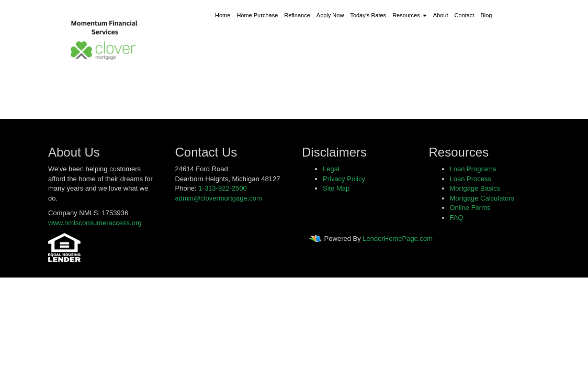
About (441, 15)
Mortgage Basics (475, 188)
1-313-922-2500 (223, 188)
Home (223, 15)
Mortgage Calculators (482, 198)
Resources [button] (410, 15)
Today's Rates (368, 15)
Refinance (297, 15)
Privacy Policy (344, 179)
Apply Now (330, 15)
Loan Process (471, 179)
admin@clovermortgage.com (219, 198)
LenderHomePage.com (398, 239)
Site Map (336, 188)
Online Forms (470, 208)
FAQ (457, 218)
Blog (486, 15)
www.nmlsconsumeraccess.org (95, 223)
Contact (465, 15)
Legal (331, 169)
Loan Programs (473, 169)
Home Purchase (257, 15)
